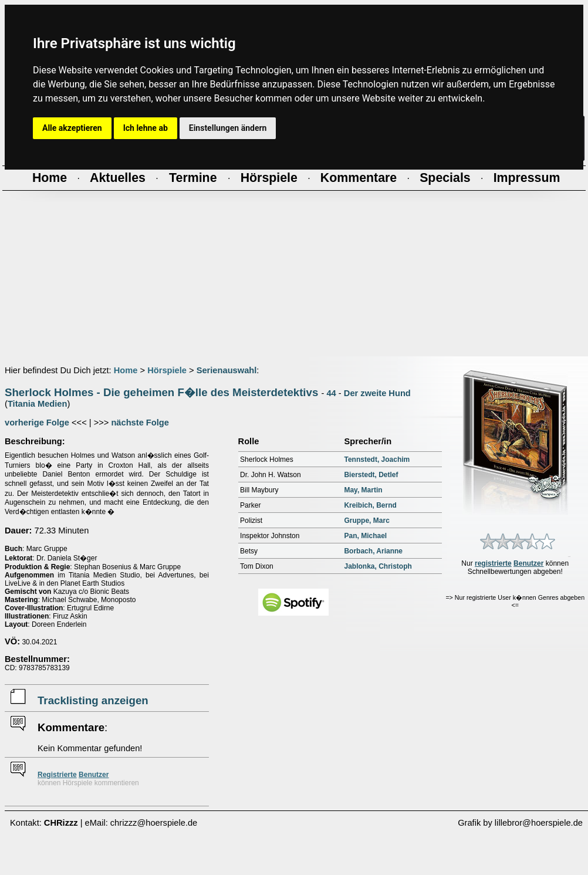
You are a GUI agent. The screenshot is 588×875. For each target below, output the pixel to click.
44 (331, 393)
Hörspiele (167, 370)
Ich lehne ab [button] (146, 128)
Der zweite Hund (377, 393)
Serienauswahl (227, 370)
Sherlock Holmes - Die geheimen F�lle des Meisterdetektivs (161, 392)
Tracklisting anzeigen (93, 700)
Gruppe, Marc (366, 521)
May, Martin (363, 490)
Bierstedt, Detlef (371, 475)
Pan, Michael (365, 536)
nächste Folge (140, 423)
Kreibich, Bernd (370, 505)
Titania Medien (38, 404)
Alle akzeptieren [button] (72, 128)
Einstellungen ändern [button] (228, 128)
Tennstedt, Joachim (377, 460)
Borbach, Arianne (373, 551)
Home (126, 370)
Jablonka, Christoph (378, 566)
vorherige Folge (37, 423)
